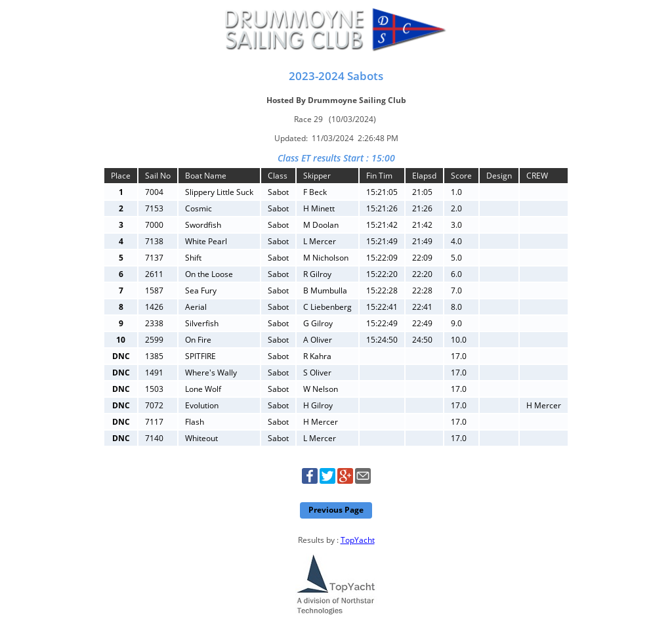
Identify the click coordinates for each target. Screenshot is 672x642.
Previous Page (336, 510)
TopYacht (358, 540)
